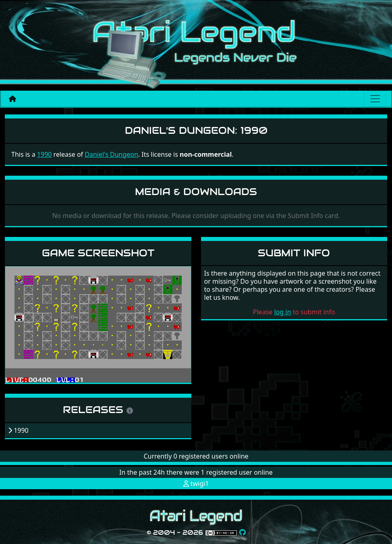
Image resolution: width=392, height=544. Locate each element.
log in (282, 312)
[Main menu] (375, 99)
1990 (45, 154)
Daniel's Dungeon (111, 154)
